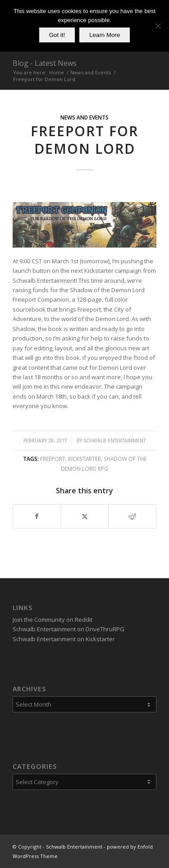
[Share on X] (85, 516)
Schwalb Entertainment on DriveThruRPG (69, 629)
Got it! (57, 35)
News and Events (84, 117)
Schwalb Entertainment (114, 441)
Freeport (53, 459)
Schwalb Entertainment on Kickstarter (64, 639)
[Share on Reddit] (132, 516)
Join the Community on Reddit (53, 620)
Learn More (105, 35)
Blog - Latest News (45, 63)
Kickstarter (84, 459)
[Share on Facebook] (37, 516)
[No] (158, 26)
